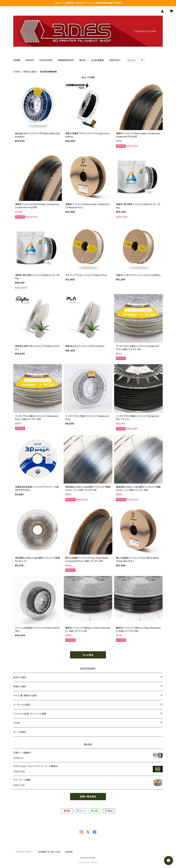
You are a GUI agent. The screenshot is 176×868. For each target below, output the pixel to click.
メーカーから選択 (22, 705)
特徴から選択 (20, 686)
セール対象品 (20, 732)
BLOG (83, 60)
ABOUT (30, 60)
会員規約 (69, 852)
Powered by (88, 863)
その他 (16, 723)
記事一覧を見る (88, 797)
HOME (17, 60)
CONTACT (115, 60)
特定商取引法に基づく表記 (49, 852)
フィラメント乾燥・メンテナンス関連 (30, 714)
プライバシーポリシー (25, 852)
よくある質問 (97, 60)
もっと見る (88, 655)
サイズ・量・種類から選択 (25, 696)
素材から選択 (30, 72)
